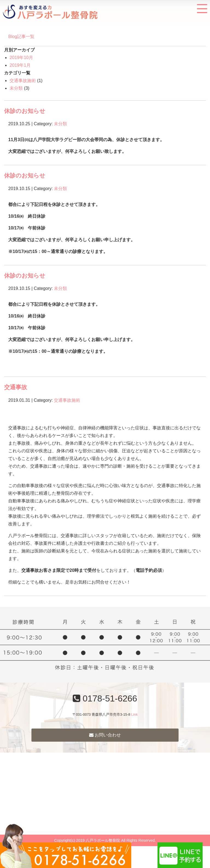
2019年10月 (21, 58)
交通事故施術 (23, 81)
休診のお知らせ (25, 111)
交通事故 (16, 387)
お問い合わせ (105, 735)
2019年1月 (20, 65)
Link (134, 714)
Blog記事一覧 (21, 37)
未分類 (16, 88)
